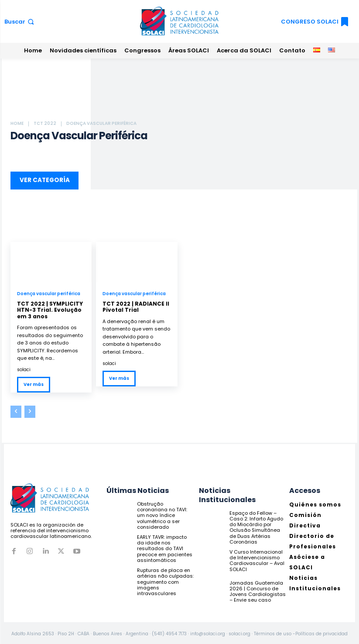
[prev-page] (16, 410)
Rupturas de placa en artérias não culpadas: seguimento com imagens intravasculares (165, 580)
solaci (24, 368)
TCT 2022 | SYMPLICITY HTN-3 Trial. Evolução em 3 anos (50, 308)
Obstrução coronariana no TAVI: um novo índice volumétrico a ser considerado (162, 514)
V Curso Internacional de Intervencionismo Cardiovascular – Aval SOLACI (257, 559)
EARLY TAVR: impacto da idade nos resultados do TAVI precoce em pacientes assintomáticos (165, 547)
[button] (20, 22)
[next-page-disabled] (30, 410)
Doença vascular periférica (49, 292)
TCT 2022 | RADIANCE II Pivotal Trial (136, 305)
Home (17, 123)
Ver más (34, 383)
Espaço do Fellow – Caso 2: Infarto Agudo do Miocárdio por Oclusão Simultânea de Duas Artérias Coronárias (256, 526)
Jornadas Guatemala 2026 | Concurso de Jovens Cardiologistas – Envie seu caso (258, 589)
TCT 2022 (45, 123)
